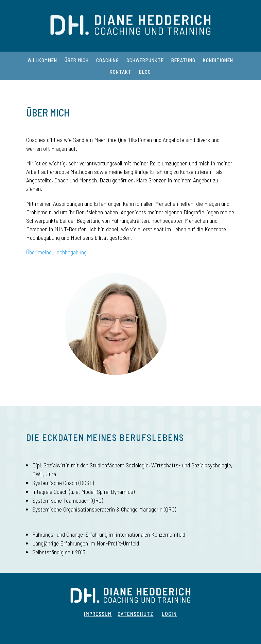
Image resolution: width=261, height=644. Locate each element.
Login (169, 614)
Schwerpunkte (145, 60)
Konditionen (218, 60)
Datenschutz (135, 614)
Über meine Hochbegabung (56, 252)
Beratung (183, 60)
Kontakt (121, 72)
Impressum (98, 614)
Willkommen (42, 60)
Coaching (108, 60)
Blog (145, 72)
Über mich (77, 60)
